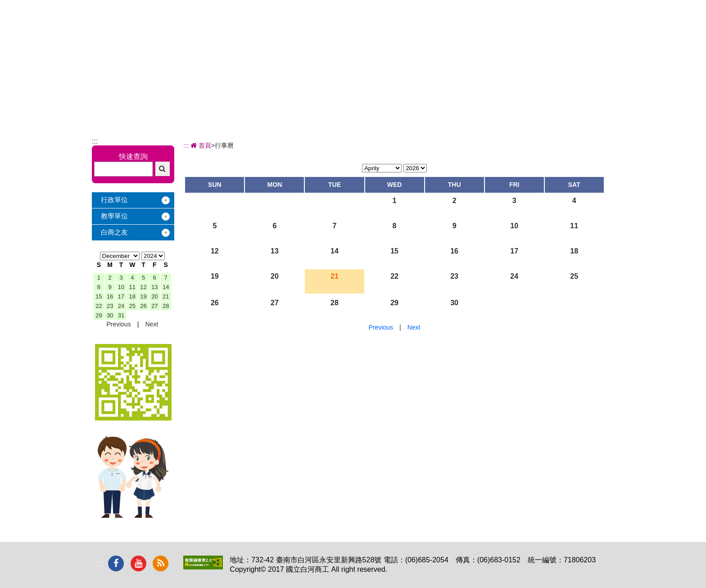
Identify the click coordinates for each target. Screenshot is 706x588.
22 (99, 306)
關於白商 (289, 30)
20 (154, 296)
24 (121, 306)
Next (152, 324)
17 (121, 296)
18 (132, 296)
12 (143, 287)
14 (166, 287)
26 (143, 306)
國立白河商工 (156, 23)
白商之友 (114, 232)
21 (166, 296)
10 (121, 287)
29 (99, 315)
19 (143, 296)
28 (166, 306)
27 (154, 306)
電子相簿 (539, 30)
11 (132, 287)
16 (110, 296)
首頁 (200, 145)
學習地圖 (439, 30)
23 (110, 306)
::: (95, 141)
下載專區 (589, 30)
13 (154, 287)
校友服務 (489, 30)
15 (99, 296)
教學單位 (114, 216)
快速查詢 (133, 156)
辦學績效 (339, 30)
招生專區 (389, 30)
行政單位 (114, 200)
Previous (118, 324)
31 (121, 315)
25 (132, 306)
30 (110, 315)
